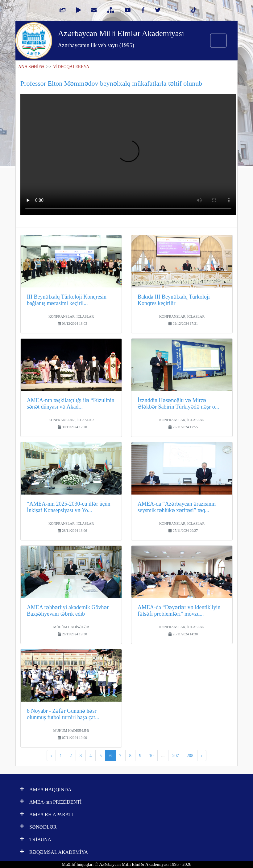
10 (151, 756)
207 (176, 756)
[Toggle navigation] (218, 41)
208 (190, 756)
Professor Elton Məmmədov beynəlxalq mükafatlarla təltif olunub (111, 83)
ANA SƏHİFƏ (31, 67)
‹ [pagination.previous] (51, 756)
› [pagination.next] (202, 756)
